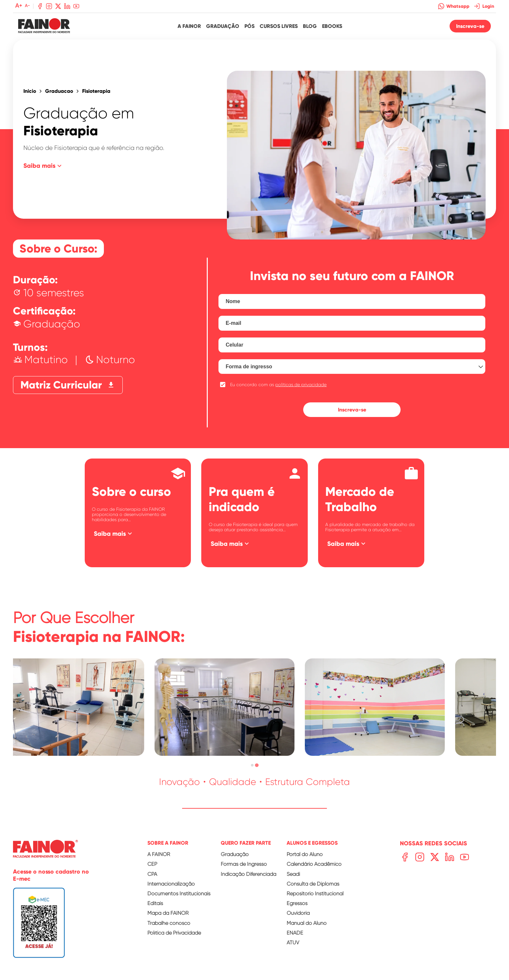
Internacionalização (171, 884)
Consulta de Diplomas (313, 884)
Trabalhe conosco (169, 923)
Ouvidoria (298, 913)
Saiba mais (43, 166)
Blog (310, 26)
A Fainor (189, 26)
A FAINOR (159, 854)
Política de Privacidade (174, 933)
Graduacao (59, 91)
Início (30, 91)
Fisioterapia (96, 91)
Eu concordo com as (278, 385)
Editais (155, 903)
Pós (249, 26)
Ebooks (332, 26)
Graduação (223, 26)
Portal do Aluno (305, 854)
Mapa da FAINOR (168, 913)
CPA (152, 874)
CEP (152, 864)
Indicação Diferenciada (248, 874)
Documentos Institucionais (179, 894)
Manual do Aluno (307, 923)
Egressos (297, 903)
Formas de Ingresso (244, 864)
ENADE (295, 933)
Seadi (293, 874)
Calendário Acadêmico (314, 864)
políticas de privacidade (301, 385)
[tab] (252, 765)
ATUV (293, 943)
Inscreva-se (470, 26)
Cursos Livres (279, 26)
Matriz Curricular (68, 385)
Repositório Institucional (315, 894)
